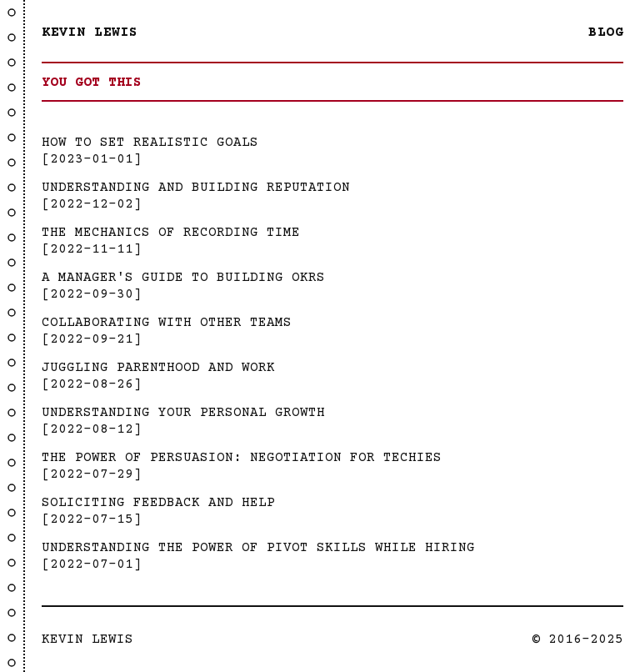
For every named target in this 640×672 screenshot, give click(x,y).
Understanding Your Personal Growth (183, 413)
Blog (606, 33)
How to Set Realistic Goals (150, 143)
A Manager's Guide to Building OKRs (183, 278)
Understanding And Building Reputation (196, 188)
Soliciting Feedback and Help (158, 503)
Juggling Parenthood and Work (158, 368)
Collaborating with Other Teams (167, 323)
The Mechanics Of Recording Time (171, 233)
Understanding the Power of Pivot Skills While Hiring (258, 548)
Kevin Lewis (90, 33)
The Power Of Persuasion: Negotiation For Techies (242, 458)
